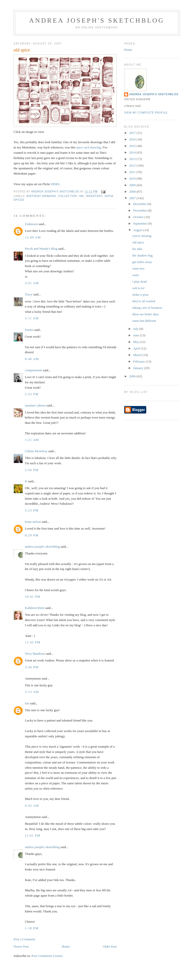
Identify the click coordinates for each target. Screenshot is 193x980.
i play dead (139, 281)
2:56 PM (32, 470)
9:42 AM (32, 806)
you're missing (142, 236)
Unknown (31, 224)
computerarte (34, 370)
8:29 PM (32, 535)
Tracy (29, 294)
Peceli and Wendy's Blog (41, 249)
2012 (133, 165)
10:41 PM (33, 597)
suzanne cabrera (35, 405)
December (140, 204)
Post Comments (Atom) (47, 956)
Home (66, 946)
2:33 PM (32, 394)
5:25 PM (32, 510)
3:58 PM (32, 667)
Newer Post (21, 946)
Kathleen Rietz (35, 608)
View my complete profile (146, 113)
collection (67, 196)
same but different (144, 321)
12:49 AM (33, 237)
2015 (133, 146)
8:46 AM (32, 359)
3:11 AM (32, 318)
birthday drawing (41, 196)
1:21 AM (32, 440)
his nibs (137, 249)
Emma (29, 330)
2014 (133, 152)
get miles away (142, 262)
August (138, 230)
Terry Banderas (35, 654)
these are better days (146, 314)
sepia (109, 196)
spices (19, 200)
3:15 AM (32, 692)
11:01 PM (33, 835)
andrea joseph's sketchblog (97, 20)
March (138, 355)
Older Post (110, 946)
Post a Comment (24, 939)
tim (27, 703)
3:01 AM (32, 283)
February (139, 361)
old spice (138, 242)
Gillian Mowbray (36, 451)
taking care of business (147, 308)
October (139, 217)
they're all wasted (143, 301)
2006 (133, 376)
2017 (133, 133)
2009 (133, 185)
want (135, 275)
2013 (133, 159)
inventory (94, 196)
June (137, 335)
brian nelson (33, 522)
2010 (133, 178)
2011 (133, 172)
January (139, 368)
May (137, 342)
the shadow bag (142, 255)
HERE (55, 184)
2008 (133, 192)
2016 (133, 139)
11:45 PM (33, 642)
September (141, 223)
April (137, 348)
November (140, 210)
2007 (133, 198)
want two (138, 268)
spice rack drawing (88, 147)
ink (81, 196)
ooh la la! (138, 288)
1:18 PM (32, 928)
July (136, 329)
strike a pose (140, 295)
